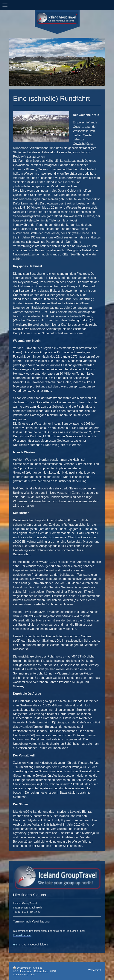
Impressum (26, 971)
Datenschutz (41, 971)
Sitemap (38, 968)
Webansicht (95, 970)
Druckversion (23, 968)
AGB (16, 971)
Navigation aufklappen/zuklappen (57, 5)
